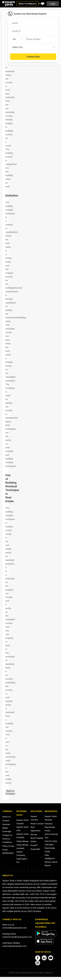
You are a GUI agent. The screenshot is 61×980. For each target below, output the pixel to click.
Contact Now (33, 57)
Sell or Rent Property (28, 4)
